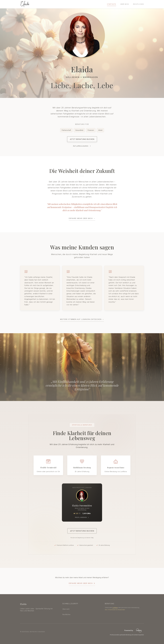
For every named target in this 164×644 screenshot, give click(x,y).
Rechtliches (139, 4)
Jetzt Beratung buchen (82, 139)
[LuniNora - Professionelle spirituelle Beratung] (139, 630)
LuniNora (115, 608)
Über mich (125, 4)
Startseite (112, 4)
